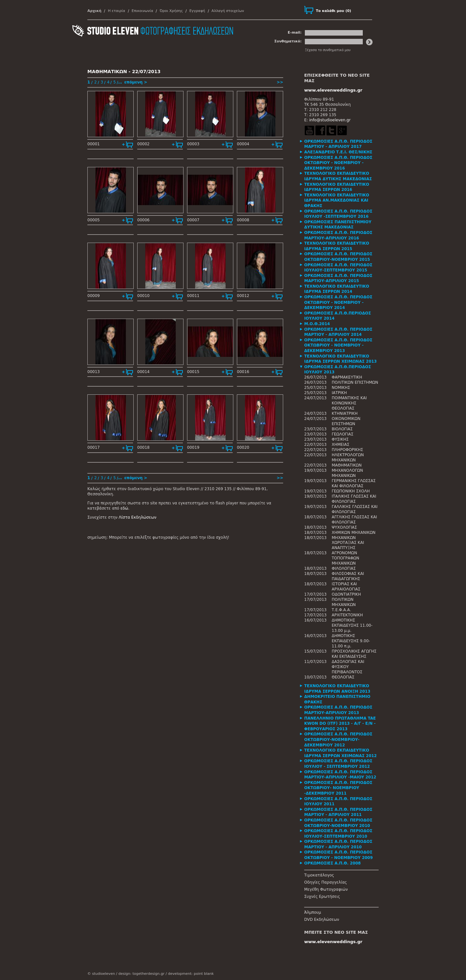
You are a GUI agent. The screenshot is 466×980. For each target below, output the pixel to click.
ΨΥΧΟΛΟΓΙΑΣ (344, 527)
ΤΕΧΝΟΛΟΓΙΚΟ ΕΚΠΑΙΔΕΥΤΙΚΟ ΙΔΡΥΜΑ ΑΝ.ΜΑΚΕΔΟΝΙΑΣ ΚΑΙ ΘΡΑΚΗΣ (337, 200)
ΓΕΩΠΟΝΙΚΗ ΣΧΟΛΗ (351, 491)
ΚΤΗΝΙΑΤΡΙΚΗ (345, 413)
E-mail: (295, 33)
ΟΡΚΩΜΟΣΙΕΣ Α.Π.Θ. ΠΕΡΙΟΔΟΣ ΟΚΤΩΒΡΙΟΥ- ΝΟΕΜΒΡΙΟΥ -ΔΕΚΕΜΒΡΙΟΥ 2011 (338, 788)
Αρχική (94, 11)
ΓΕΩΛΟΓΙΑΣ (343, 434)
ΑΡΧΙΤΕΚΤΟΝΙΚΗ (347, 615)
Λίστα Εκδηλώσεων (138, 517)
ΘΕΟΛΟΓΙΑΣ (343, 677)
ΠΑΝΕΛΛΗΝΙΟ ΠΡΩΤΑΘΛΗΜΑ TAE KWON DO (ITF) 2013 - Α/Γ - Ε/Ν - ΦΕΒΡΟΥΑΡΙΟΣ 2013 (340, 724)
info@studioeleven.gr (330, 120)
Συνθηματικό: (288, 41)
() (333, 11)
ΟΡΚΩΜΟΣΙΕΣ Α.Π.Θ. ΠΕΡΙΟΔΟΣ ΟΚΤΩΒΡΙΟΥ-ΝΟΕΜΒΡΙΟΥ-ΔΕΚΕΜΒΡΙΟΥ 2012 (338, 739)
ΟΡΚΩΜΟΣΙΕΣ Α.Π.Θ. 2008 (333, 863)
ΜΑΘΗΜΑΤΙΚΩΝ (347, 465)
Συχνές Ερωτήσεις (322, 897)
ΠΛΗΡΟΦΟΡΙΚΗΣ (347, 450)
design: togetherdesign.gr (141, 974)
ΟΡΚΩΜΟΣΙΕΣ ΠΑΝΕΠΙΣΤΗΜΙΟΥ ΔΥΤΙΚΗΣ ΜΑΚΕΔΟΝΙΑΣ (338, 225)
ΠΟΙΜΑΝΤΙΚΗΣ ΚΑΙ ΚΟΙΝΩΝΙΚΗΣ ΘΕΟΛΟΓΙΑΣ (349, 403)
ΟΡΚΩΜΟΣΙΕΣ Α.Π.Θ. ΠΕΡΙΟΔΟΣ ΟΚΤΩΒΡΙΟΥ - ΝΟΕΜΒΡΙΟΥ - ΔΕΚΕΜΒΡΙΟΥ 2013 (338, 345)
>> (280, 82)
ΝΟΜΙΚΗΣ (341, 388)
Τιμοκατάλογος (319, 875)
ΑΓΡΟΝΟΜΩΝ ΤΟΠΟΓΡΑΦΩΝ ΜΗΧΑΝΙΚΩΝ (345, 558)
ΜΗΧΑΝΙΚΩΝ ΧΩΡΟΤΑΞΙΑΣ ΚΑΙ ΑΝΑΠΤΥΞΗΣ (348, 543)
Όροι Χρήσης (171, 11)
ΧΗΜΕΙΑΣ (341, 445)
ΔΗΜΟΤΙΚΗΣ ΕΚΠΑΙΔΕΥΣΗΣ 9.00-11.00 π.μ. (351, 641)
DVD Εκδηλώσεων (322, 919)
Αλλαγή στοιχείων (228, 11)
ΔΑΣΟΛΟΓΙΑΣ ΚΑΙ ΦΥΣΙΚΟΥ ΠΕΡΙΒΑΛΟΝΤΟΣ (348, 667)
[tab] (341, 144)
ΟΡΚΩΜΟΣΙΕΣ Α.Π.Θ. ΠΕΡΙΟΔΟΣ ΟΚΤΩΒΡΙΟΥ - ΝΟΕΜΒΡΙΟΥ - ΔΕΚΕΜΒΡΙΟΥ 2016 (338, 163)
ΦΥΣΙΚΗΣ (340, 439)
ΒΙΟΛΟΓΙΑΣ (342, 429)
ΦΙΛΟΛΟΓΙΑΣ (344, 568)
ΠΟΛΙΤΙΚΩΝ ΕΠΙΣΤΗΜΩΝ (355, 382)
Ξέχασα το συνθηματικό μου (328, 50)
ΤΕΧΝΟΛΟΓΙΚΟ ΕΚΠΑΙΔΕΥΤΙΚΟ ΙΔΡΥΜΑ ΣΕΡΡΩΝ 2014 (337, 289)
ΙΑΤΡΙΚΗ (339, 393)
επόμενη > (136, 82)
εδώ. (125, 508)
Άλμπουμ (313, 912)
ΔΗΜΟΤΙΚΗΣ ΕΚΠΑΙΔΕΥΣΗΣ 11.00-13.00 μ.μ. (352, 625)
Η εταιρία (116, 11)
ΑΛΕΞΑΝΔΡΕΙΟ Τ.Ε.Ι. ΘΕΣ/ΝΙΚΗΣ (338, 152)
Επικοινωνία (143, 11)
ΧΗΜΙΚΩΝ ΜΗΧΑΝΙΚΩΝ (354, 533)
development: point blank (191, 974)
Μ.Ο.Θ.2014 (317, 324)
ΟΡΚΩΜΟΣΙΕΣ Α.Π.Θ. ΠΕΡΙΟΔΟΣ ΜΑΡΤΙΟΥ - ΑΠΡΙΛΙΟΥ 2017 (338, 144)
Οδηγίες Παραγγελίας (326, 882)
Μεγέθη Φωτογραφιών (326, 889)
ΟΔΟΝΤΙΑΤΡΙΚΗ (346, 594)
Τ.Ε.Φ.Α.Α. (341, 610)
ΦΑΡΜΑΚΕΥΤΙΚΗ (347, 377)
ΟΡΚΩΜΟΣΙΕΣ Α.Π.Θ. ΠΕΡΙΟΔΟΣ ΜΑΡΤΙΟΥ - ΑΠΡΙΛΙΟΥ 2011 (338, 812)
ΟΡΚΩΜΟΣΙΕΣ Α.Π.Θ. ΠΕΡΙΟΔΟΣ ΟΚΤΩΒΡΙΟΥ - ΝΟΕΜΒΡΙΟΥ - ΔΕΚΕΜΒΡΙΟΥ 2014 (338, 302)
